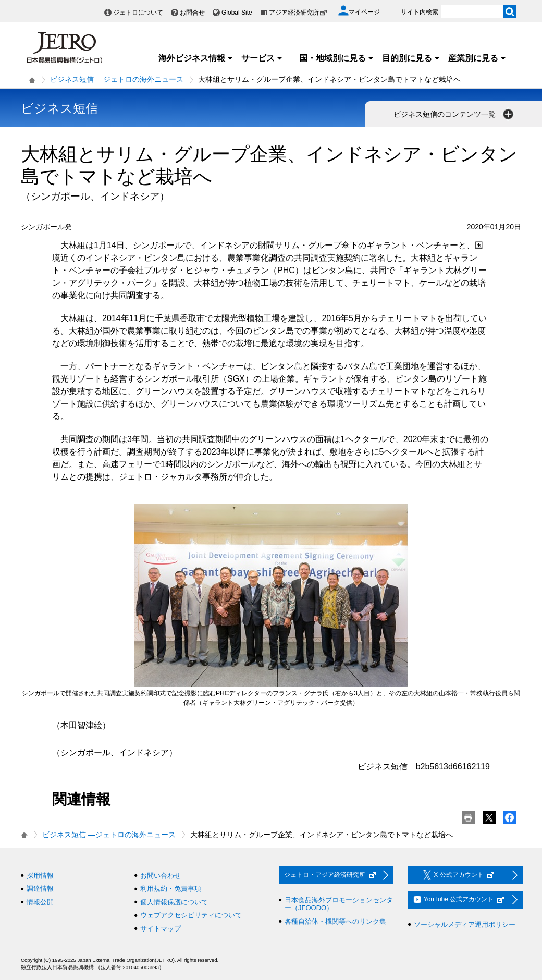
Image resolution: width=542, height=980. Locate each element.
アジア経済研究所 (298, 13)
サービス (262, 58)
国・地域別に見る (337, 58)
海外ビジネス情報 (196, 58)
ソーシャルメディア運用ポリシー (465, 924)
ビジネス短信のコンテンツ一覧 (454, 114)
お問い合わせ (161, 875)
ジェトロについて (138, 13)
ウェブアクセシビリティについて (191, 915)
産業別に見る (477, 58)
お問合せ (192, 13)
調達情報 (40, 889)
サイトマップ (161, 929)
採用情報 (40, 875)
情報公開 (40, 902)
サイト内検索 (420, 12)
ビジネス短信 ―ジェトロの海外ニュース (117, 79)
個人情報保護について (174, 902)
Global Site (237, 13)
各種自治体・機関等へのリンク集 (335, 921)
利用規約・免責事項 (171, 889)
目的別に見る (411, 58)
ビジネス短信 (59, 108)
